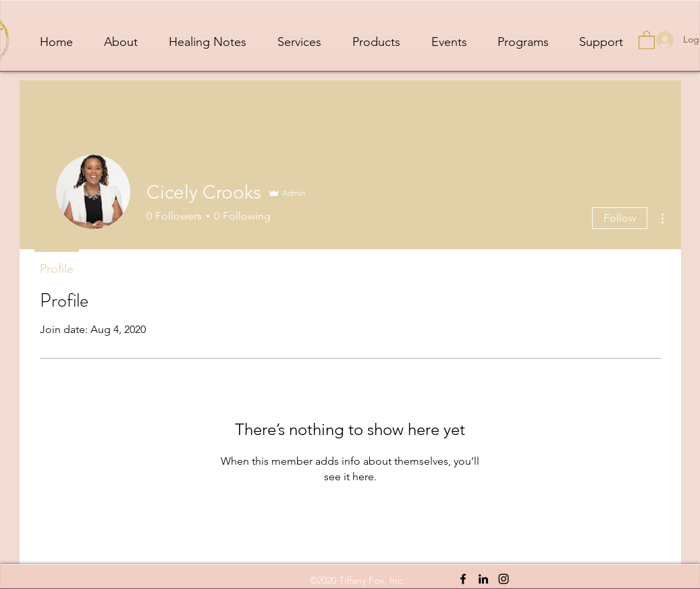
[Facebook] (463, 579)
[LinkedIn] (483, 579)
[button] (647, 40)
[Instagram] (504, 579)
